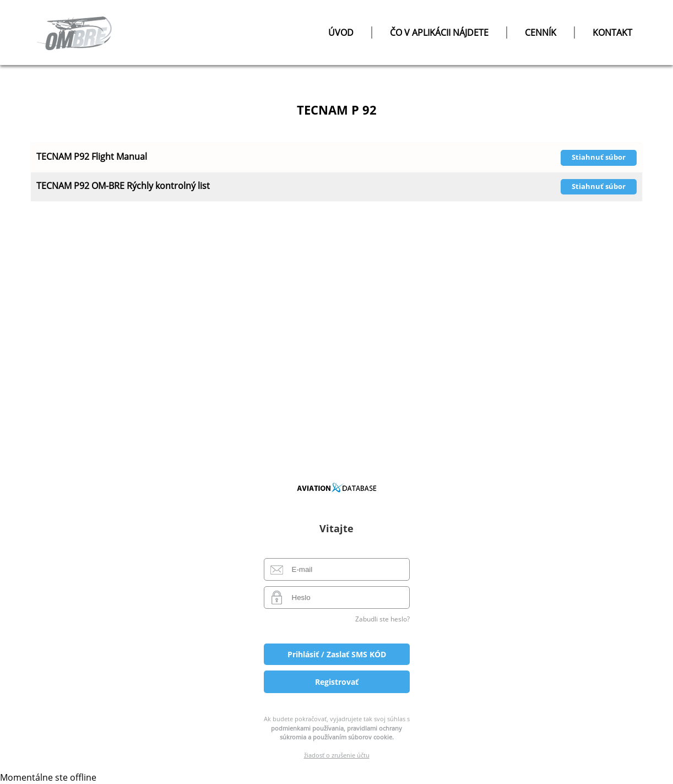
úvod (341, 33)
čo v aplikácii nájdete (439, 33)
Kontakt (612, 33)
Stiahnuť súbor (599, 157)
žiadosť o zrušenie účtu (337, 755)
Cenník (541, 33)
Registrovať (337, 682)
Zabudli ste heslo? (382, 619)
